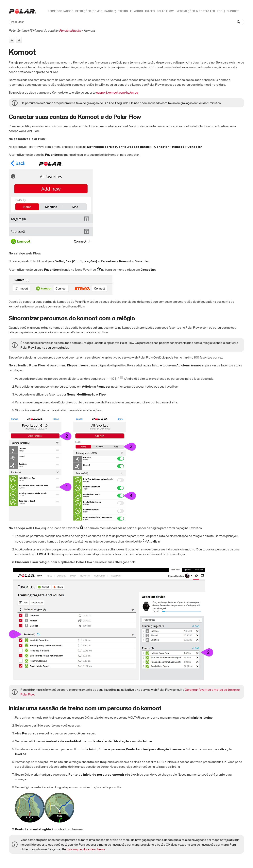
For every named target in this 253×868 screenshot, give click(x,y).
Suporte (233, 11)
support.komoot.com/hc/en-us (117, 93)
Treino (123, 11)
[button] (239, 22)
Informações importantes (195, 11)
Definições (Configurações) (96, 11)
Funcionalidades (142, 11)
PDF (219, 11)
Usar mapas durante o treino (86, 849)
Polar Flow (165, 11)
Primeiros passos (60, 11)
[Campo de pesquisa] (126, 22)
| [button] (224, 11)
